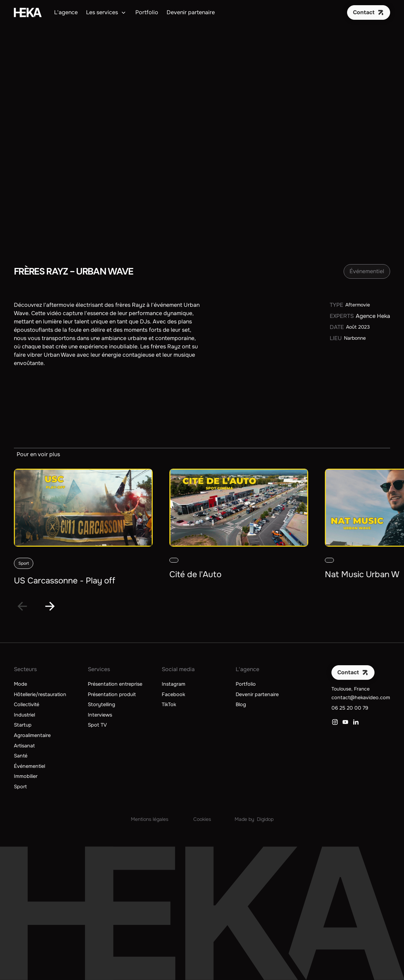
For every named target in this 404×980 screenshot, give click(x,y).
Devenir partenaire (191, 12)
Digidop (265, 819)
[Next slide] (50, 606)
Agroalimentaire (32, 735)
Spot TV (97, 725)
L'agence (66, 12)
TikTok (169, 704)
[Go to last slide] (22, 606)
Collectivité (27, 704)
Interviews (100, 715)
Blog (241, 704)
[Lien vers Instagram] (335, 722)
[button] (107, 12)
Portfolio (147, 12)
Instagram (174, 684)
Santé (21, 756)
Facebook (173, 694)
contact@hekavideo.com (361, 697)
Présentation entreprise (115, 684)
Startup (23, 725)
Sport (20, 787)
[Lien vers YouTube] (345, 722)
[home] (28, 12)
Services (99, 669)
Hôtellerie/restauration (40, 694)
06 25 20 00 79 (350, 708)
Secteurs (25, 669)
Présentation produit (112, 694)
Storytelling (102, 704)
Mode (20, 684)
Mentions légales (150, 819)
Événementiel (30, 766)
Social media (178, 669)
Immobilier (26, 776)
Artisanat (24, 746)
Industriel (24, 715)
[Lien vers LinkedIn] (356, 722)
